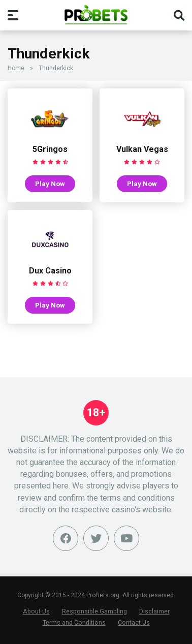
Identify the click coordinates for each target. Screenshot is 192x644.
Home (16, 68)
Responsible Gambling (94, 611)
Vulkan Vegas (142, 149)
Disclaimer (154, 611)
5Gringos (50, 149)
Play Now (50, 183)
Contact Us (134, 622)
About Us (36, 611)
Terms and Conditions (74, 622)
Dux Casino (50, 271)
